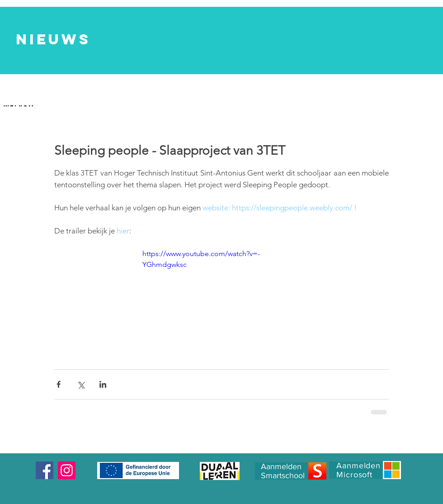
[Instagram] (67, 470)
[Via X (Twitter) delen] (81, 384)
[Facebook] (45, 470)
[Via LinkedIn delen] (103, 384)
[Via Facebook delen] (59, 384)
